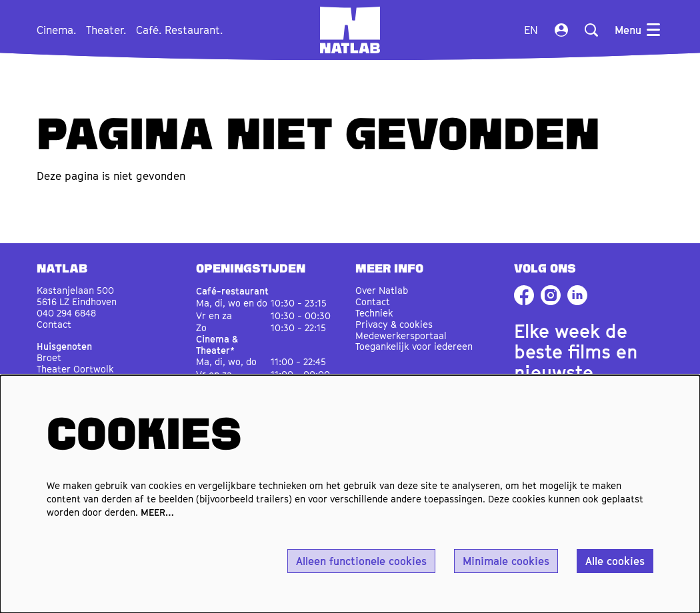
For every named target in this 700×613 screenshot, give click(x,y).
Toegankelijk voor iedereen (414, 346)
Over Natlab (382, 290)
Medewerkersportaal (401, 335)
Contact (54, 324)
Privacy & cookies (394, 324)
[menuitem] (56, 30)
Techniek (374, 313)
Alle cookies (615, 561)
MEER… (157, 512)
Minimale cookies (506, 561)
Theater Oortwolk (75, 369)
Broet (49, 357)
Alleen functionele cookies (361, 561)
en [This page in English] (531, 30)
